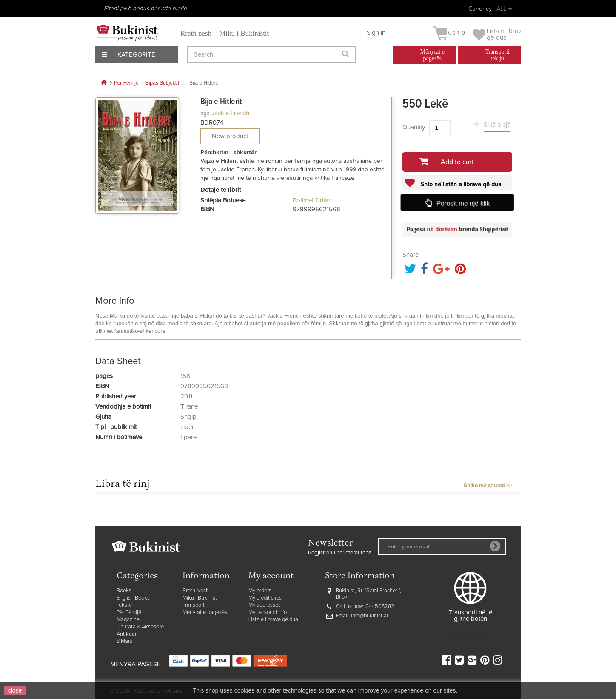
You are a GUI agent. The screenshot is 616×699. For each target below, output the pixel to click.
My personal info (268, 612)
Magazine (128, 620)
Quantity (414, 127)
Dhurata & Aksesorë (140, 627)
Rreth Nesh (196, 591)
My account (271, 576)
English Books (133, 598)
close (15, 690)
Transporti (194, 605)
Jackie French (230, 113)
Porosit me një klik (463, 203)
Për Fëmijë (129, 612)
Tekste (124, 605)
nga (205, 113)
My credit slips (265, 598)
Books (124, 591)
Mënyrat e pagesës (205, 612)
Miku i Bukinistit (244, 33)
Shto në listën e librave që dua (460, 185)
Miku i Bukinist (200, 598)
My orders (260, 591)
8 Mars (124, 641)
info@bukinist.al (369, 616)
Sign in (376, 33)
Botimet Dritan (312, 200)
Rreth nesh (196, 33)
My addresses (265, 605)
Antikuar (127, 634)
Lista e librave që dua (273, 620)
